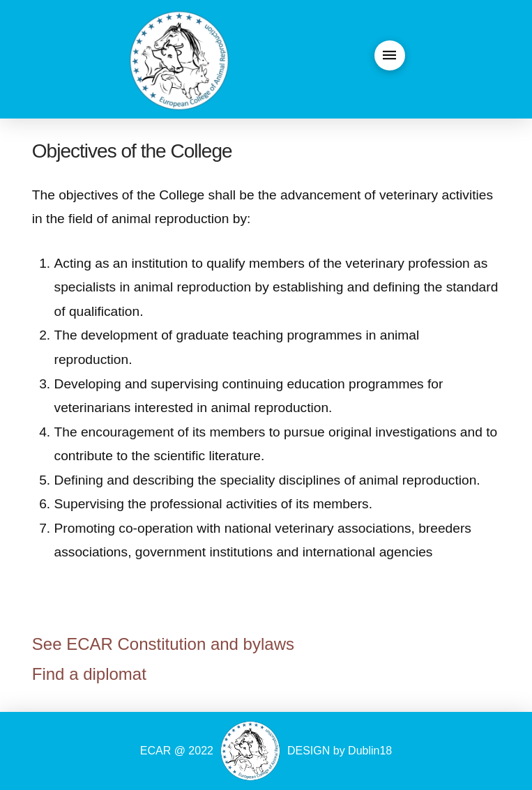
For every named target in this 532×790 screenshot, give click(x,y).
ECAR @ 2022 (177, 751)
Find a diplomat (89, 674)
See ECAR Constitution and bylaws (163, 644)
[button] (390, 55)
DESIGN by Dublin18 (340, 751)
